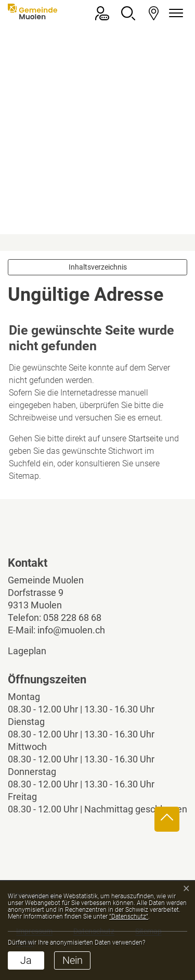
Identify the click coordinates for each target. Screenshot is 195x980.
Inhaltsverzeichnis (98, 267)
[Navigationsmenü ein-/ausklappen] (174, 13)
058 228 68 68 (72, 618)
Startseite (146, 438)
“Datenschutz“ (129, 917)
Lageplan (36, 651)
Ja (26, 960)
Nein (73, 960)
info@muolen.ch (71, 630)
